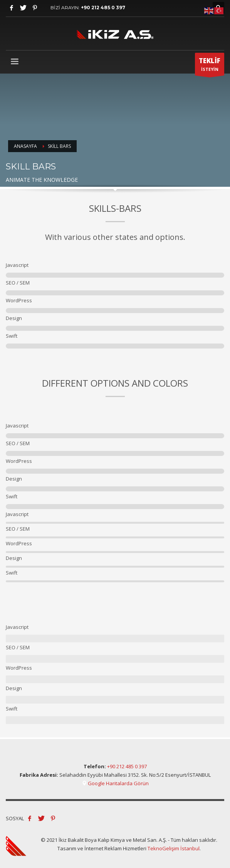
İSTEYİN (210, 66)
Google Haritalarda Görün (115, 783)
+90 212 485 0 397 (103, 8)
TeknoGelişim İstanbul (174, 848)
